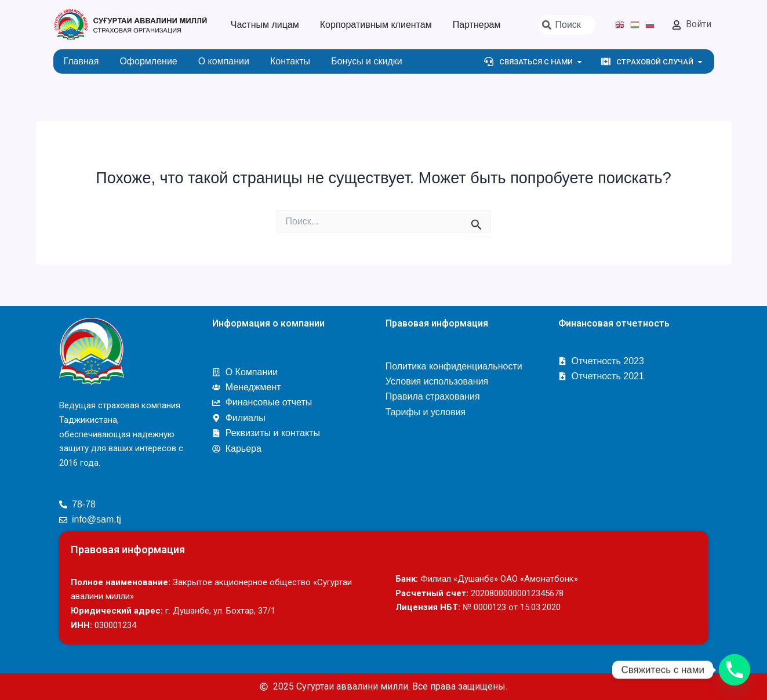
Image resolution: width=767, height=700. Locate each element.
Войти (699, 24)
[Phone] (735, 670)
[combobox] (567, 25)
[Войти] (677, 25)
